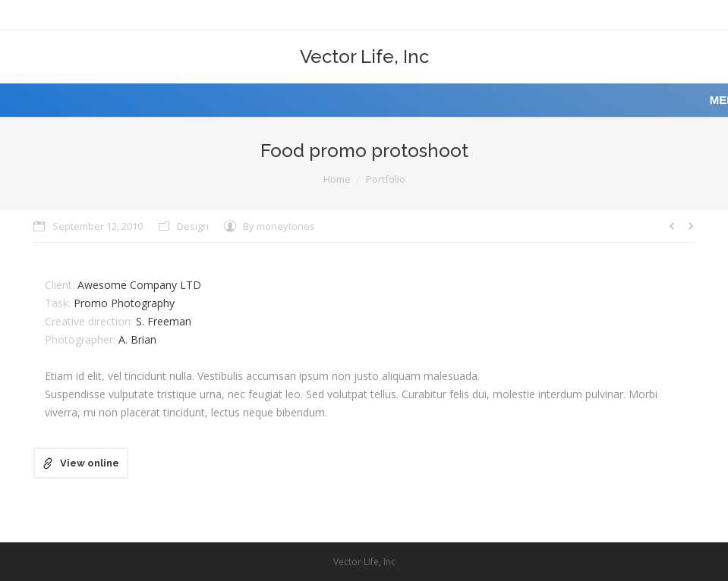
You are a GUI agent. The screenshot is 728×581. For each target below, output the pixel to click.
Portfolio (386, 179)
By (279, 226)
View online (90, 463)
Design (193, 226)
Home (337, 179)
